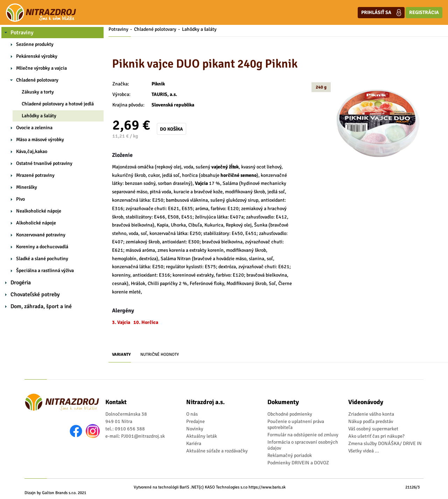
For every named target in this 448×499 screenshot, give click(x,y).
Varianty (121, 355)
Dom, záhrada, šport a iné (41, 306)
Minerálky (27, 187)
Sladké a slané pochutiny (42, 259)
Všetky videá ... (364, 451)
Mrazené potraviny (35, 175)
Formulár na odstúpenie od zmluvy (303, 435)
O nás (192, 414)
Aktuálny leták (202, 436)
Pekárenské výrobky (37, 56)
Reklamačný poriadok (290, 455)
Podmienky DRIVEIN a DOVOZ (298, 463)
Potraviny (22, 33)
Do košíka (171, 129)
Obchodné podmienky (290, 414)
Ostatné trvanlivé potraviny (44, 163)
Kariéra (194, 443)
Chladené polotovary (37, 80)
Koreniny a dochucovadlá (42, 247)
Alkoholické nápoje (36, 223)
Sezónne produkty (35, 44)
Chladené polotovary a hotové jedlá (58, 104)
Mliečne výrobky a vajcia (41, 68)
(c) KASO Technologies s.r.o (223, 487)
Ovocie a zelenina (34, 128)
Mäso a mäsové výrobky (40, 140)
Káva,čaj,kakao (32, 151)
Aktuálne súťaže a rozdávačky (217, 451)
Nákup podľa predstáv (371, 421)
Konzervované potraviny (41, 235)
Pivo (20, 199)
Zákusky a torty (38, 92)
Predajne (195, 421)
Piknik (158, 84)
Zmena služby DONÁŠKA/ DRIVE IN (385, 443)
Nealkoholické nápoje (39, 211)
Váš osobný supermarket (373, 429)
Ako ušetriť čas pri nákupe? (376, 436)
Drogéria (21, 283)
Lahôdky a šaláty (39, 116)
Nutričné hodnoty (160, 355)
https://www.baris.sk (267, 487)
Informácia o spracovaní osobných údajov (303, 445)
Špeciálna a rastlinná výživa (45, 271)
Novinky (195, 429)
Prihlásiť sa (381, 13)
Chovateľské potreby (35, 294)
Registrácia (424, 12)
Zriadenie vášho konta (371, 414)
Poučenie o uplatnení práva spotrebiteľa (296, 424)
